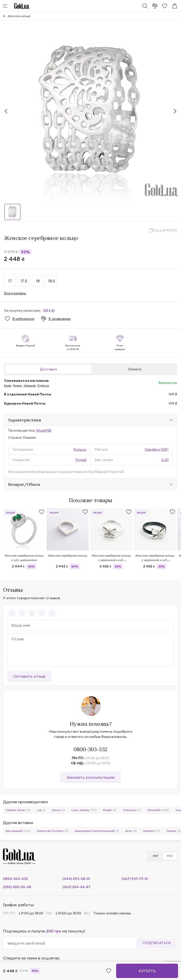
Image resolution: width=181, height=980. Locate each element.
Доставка (48, 369)
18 (38, 281)
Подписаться (157, 943)
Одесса (43, 385)
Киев (7, 385)
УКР (155, 856)
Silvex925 (44, 430)
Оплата (135, 369)
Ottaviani (132, 810)
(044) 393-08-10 (76, 879)
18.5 (52, 281)
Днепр (17, 385)
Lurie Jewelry (84, 810)
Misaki (110, 810)
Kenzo (58, 810)
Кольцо (80, 449)
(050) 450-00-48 (17, 887)
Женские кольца (19, 16)
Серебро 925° (157, 449)
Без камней (18, 831)
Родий (81, 460)
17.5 (24, 281)
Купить (147, 971)
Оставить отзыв (29, 676)
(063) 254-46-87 (77, 887)
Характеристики (25, 420)
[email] (72, 943)
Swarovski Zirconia (53, 831)
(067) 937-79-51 (135, 879)
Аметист (152, 831)
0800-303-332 (90, 749)
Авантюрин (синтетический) (97, 831)
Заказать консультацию (90, 777)
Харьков (29, 385)
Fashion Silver (18, 810)
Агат (131, 831)
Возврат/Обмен (24, 484)
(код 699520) (166, 230)
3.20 (165, 460)
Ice (41, 810)
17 (10, 281)
